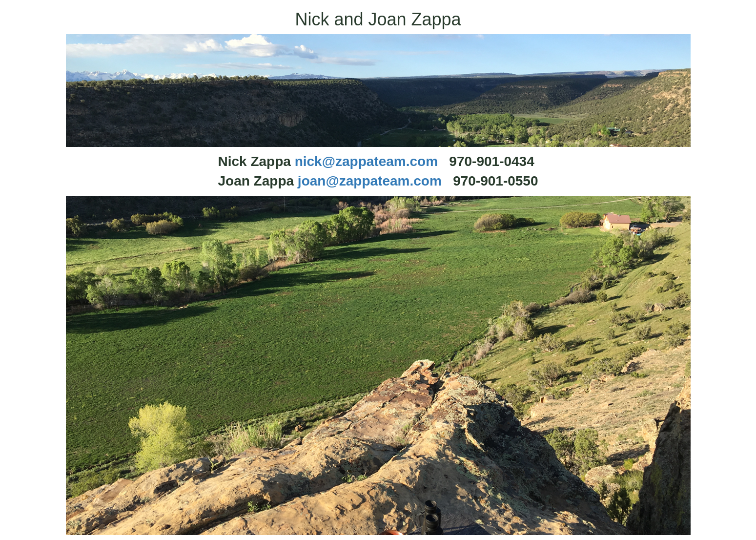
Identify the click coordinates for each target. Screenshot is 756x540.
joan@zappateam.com (370, 181)
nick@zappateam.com (366, 161)
